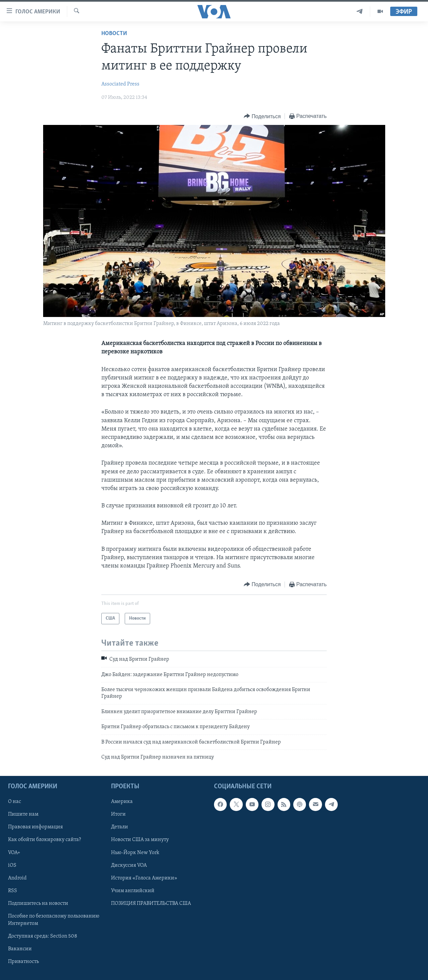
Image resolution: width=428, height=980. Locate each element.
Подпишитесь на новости (38, 904)
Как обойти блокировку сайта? (44, 840)
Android (17, 878)
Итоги (118, 815)
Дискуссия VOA (129, 865)
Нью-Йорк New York (135, 853)
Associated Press (120, 84)
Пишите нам (23, 815)
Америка (122, 802)
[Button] (262, 116)
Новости (114, 34)
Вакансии (20, 949)
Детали (120, 827)
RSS (13, 891)
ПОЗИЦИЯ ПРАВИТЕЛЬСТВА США (151, 904)
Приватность (23, 962)
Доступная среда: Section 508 (43, 936)
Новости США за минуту (140, 840)
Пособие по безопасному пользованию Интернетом (54, 920)
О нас (15, 802)
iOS (12, 865)
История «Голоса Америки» (144, 878)
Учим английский (133, 891)
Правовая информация (35, 827)
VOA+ (14, 853)
